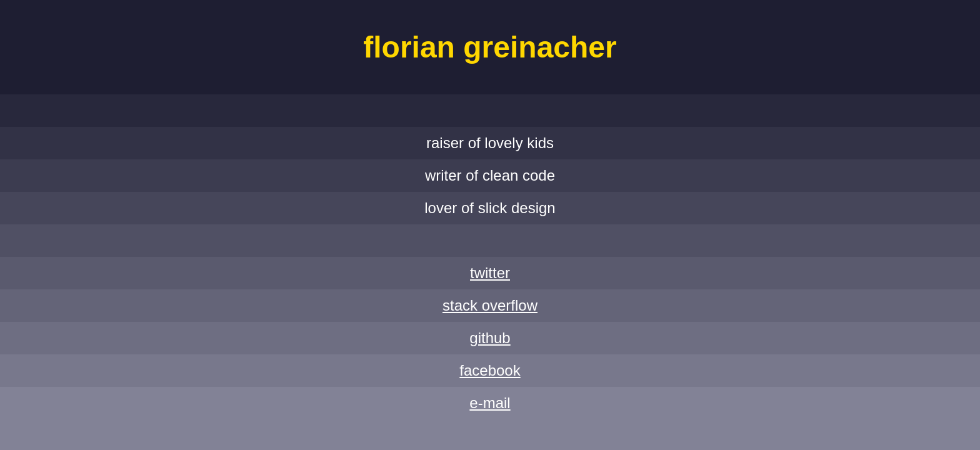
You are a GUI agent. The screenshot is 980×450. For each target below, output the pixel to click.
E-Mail (490, 403)
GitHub (490, 338)
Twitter (490, 273)
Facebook (490, 370)
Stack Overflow (490, 305)
